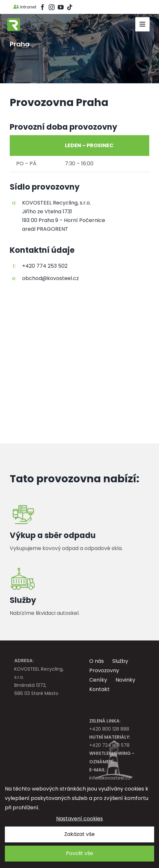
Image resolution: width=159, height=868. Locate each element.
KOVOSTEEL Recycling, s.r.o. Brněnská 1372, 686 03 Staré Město (42, 677)
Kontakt (99, 689)
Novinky (125, 680)
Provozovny (104, 670)
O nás (97, 661)
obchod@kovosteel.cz (50, 278)
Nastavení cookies (79, 819)
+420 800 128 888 (117, 725)
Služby (120, 661)
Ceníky (98, 680)
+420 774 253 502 (45, 266)
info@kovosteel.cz (117, 774)
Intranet (25, 7)
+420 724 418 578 (117, 741)
